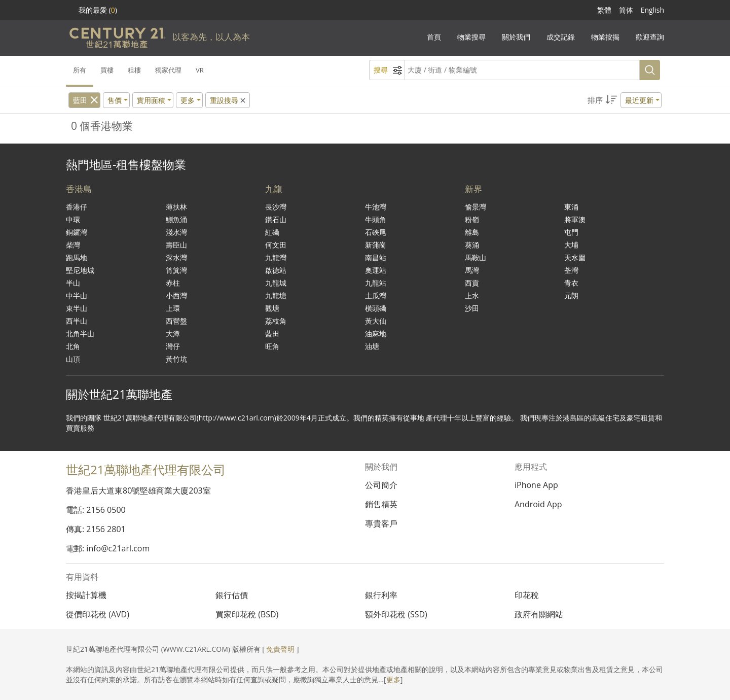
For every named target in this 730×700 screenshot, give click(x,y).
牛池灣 (376, 207)
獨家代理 (168, 70)
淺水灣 (176, 232)
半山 (73, 283)
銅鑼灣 (77, 232)
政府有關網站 (539, 614)
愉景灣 (476, 207)
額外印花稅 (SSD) (396, 614)
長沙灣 (276, 207)
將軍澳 (575, 219)
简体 (626, 10)
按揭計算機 (86, 595)
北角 (73, 346)
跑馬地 (77, 257)
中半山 (77, 295)
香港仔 (77, 207)
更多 (393, 679)
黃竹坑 (176, 359)
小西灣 (176, 295)
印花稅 (527, 595)
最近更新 (639, 100)
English (652, 10)
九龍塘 (276, 295)
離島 (472, 232)
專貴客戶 (381, 523)
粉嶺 (472, 219)
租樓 (134, 70)
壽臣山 (176, 245)
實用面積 (151, 100)
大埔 (571, 245)
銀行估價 (232, 595)
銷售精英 (381, 504)
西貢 (472, 283)
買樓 (107, 70)
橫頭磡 (376, 308)
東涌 (571, 207)
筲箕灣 (176, 270)
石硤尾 (376, 232)
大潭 (173, 334)
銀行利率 (381, 595)
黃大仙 (376, 321)
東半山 (77, 308)
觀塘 (272, 308)
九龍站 (376, 283)
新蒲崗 (376, 245)
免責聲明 (280, 649)
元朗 (571, 295)
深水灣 (176, 257)
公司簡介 (381, 485)
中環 (73, 219)
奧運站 (376, 270)
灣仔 (173, 346)
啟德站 (276, 270)
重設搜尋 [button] (228, 100)
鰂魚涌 (176, 219)
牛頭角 (376, 219)
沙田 (472, 308)
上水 (472, 295)
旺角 (272, 346)
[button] (625, 100)
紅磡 (272, 232)
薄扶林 (176, 207)
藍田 (80, 100)
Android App (538, 504)
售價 (115, 100)
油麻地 (376, 334)
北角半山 (80, 334)
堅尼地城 (80, 270)
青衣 (571, 283)
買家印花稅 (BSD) (247, 614)
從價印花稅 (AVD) (98, 614)
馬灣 (472, 270)
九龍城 (276, 283)
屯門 (571, 232)
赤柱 (173, 283)
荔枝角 (276, 321)
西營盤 (176, 321)
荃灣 (571, 270)
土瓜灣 (376, 295)
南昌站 (376, 257)
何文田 (276, 245)
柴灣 (73, 245)
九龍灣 (276, 257)
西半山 (77, 321)
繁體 (604, 10)
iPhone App (536, 485)
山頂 (73, 359)
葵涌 (472, 245)
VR (200, 70)
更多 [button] (188, 100)
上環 (173, 308)
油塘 (372, 346)
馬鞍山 (476, 257)
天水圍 (575, 257)
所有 (80, 70)
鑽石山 (276, 219)
